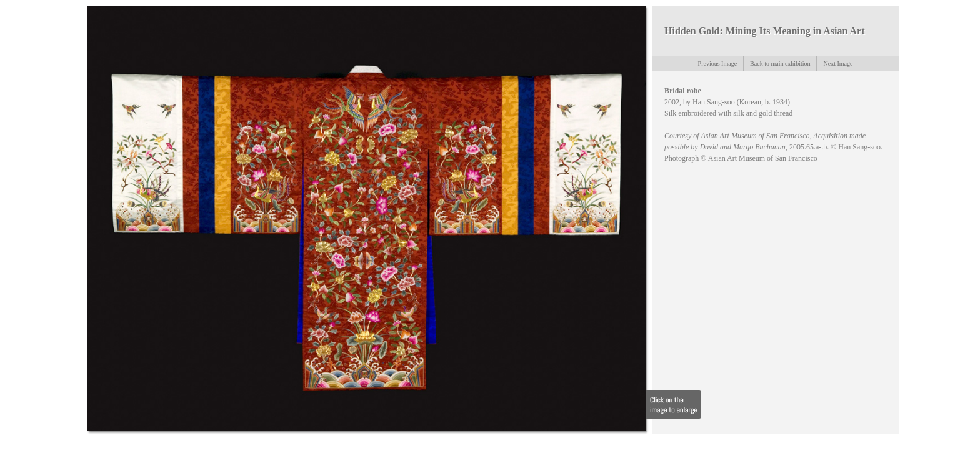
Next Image (838, 63)
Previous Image (718, 63)
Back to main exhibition (780, 63)
